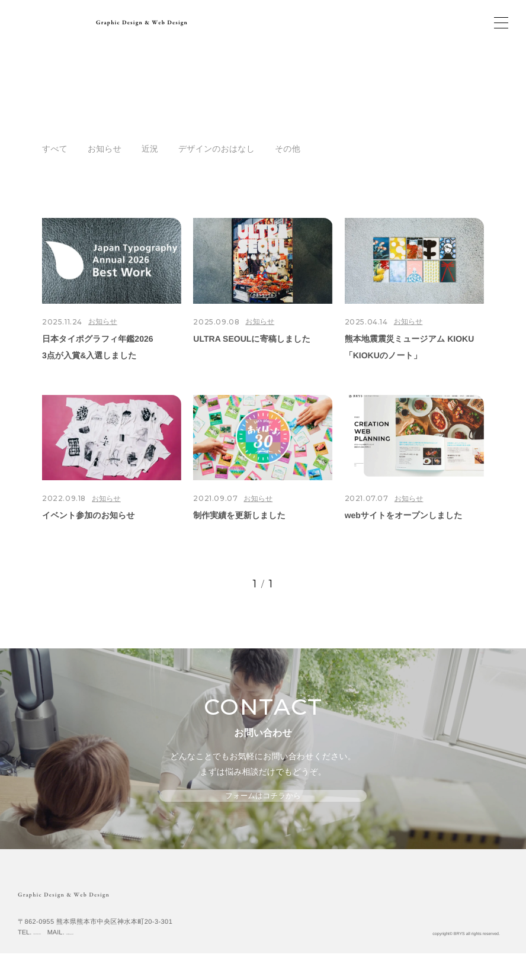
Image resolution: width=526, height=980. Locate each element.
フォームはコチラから (263, 807)
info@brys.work (126, 959)
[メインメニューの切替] (501, 23)
